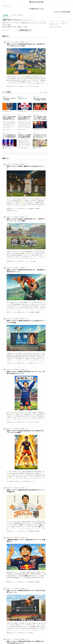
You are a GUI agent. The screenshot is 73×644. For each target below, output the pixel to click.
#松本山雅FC (32, 312)
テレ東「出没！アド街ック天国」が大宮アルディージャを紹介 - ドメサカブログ (40, 136)
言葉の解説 (6, 15)
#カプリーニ (15, 210)
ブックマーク (6, 97)
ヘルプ (60, 24)
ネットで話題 (13, 15)
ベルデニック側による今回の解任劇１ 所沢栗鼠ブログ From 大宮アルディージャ (25, 118)
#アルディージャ (37, 363)
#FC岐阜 (31, 363)
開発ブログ (65, 24)
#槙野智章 (37, 531)
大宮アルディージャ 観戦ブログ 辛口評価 (15, 42)
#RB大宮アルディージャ (12, 86)
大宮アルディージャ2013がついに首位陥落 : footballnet (40, 99)
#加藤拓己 (38, 312)
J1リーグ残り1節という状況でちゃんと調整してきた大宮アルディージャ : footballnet (40, 118)
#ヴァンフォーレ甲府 (34, 86)
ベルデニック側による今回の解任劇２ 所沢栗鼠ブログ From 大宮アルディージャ (9, 118)
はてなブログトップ (53, 25)
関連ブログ (21, 15)
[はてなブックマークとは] (11, 92)
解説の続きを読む (25, 30)
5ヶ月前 (26, 488)
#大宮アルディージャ (23, 86)
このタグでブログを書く (65, 12)
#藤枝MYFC (31, 209)
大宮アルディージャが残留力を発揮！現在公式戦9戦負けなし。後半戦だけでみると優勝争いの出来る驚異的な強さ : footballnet (25, 136)
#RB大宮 (31, 633)
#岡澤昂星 (9, 210)
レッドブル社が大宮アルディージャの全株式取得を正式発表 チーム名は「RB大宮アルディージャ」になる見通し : (9, 136)
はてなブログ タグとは (54, 24)
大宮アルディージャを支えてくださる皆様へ (9, 99)
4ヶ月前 (26, 268)
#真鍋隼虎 (37, 209)
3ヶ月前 (26, 42)
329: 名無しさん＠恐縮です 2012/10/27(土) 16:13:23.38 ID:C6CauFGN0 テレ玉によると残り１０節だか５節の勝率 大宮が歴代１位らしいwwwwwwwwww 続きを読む (25, 143)
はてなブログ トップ (7, 6)
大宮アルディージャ (23, 98)
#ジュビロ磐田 (32, 261)
